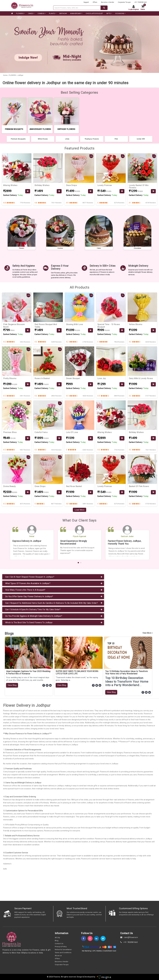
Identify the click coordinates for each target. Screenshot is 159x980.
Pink (116, 139)
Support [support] (86, 2)
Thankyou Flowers (92, 139)
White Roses (43, 139)
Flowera (57, 977)
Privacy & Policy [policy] (61, 947)
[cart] (144, 8)
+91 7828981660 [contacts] (141, 2)
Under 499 (141, 139)
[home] (12, 14)
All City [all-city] (57, 938)
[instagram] (91, 939)
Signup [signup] (136, 9)
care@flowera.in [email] (129, 937)
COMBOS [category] (41, 13)
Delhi (5, 869)
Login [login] (131, 9)
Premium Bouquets (18, 139)
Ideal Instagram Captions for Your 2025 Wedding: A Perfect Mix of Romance (28, 672)
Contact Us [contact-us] (59, 944)
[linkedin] (97, 939)
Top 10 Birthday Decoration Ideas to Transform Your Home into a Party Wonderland (127, 672)
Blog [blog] (57, 941)
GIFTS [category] (109, 13)
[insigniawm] (104, 977)
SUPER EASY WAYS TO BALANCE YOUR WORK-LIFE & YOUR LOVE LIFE (77, 672)
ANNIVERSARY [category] (76, 13)
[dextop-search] (104, 8)
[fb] (84, 939)
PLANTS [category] (52, 13)
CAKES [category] (31, 13)
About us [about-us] (58, 956)
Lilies (67, 139)
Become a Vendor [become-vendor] (108, 2)
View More (148, 633)
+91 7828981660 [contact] (129, 942)
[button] (78, 563)
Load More (79, 510)
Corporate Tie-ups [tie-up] (124, 2)
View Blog (12, 685)
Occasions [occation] (120, 13)
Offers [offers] (95, 2)
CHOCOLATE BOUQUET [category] (94, 13)
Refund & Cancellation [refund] (63, 950)
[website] (22, 5)
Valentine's (7, 864)
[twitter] (104, 939)
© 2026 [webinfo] (50, 977)
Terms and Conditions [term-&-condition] (63, 953)
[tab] (53, 577)
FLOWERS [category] (20, 13)
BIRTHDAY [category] (63, 13)
